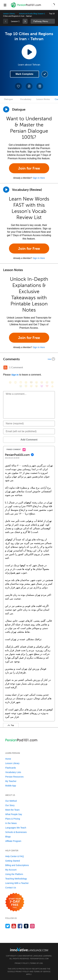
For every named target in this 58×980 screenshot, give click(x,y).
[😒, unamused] (26, 382)
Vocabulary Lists (13, 772)
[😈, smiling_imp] (42, 386)
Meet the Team (12, 810)
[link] (25, 21)
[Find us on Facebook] (20, 926)
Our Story (10, 805)
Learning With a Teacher (17, 883)
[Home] (26, 7)
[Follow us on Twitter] (8, 926)
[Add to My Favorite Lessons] (18, 86)
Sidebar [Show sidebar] (43, 21)
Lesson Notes (43, 99)
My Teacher (11, 781)
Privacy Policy (22, 963)
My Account (11, 870)
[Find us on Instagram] (32, 926)
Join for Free (29, 168)
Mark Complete (25, 74)
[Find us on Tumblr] (26, 926)
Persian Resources (14, 777)
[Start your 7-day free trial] (15, 902)
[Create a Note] (29, 86)
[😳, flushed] (15, 382)
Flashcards (11, 768)
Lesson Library (9, 14)
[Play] (6, 190)
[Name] (29, 424)
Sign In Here (39, 178)
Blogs (8, 837)
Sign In (15, 375)
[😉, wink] (52, 382)
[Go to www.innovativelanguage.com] (29, 949)
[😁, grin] (21, 382)
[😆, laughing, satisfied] (42, 382)
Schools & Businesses (16, 832)
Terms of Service (42, 972)
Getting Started (13, 861)
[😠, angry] (37, 382)
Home (8, 759)
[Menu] (5, 5)
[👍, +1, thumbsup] (52, 386)
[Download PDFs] (40, 86)
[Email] (29, 431)
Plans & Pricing (13, 819)
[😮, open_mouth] (37, 386)
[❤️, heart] (47, 386)
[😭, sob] (21, 386)
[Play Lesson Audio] (29, 52)
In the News (11, 823)
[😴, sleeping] (31, 386)
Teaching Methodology (16, 879)
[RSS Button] (5, 367)
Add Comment (29, 440)
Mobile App (11, 786)
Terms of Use (36, 963)
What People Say (14, 814)
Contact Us (11, 888)
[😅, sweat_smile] (47, 382)
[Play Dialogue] (6, 109)
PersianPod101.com (39, 959)
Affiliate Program (13, 841)
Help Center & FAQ (15, 856)
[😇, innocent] (26, 386)
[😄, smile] (10, 382)
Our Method (11, 801)
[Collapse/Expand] (29, 359)
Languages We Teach (16, 828)
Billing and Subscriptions (17, 865)
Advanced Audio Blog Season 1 (32, 14)
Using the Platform (14, 874)
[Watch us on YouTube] (14, 926)
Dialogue (8, 99)
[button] (53, 5)
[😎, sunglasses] (31, 382)
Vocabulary (26, 99)
